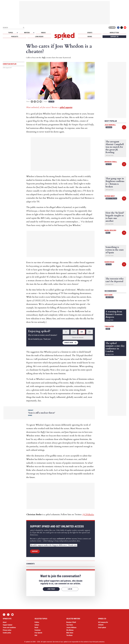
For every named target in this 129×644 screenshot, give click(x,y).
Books (90, 37)
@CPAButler (88, 514)
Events (90, 33)
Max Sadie (109, 295)
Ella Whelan (70, 630)
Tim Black (69, 635)
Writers (27, 33)
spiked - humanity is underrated (64, 36)
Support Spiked (7, 625)
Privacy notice (7, 630)
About (5, 622)
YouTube (125, 28)
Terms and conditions (9, 628)
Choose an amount (78, 337)
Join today (51, 589)
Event (108, 329)
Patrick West (110, 196)
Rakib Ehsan (109, 262)
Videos (43, 33)
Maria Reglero (110, 230)
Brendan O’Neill (71, 622)
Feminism (109, 127)
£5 (66, 332)
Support (35, 551)
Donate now (69, 343)
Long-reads (39, 37)
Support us (114, 37)
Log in (112, 28)
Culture (51, 102)
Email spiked (102, 628)
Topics (11, 33)
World (108, 233)
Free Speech (38, 633)
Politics (109, 164)
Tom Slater (109, 326)
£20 (82, 332)
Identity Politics (111, 198)
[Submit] (24, 28)
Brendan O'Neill (111, 162)
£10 (74, 332)
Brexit (36, 628)
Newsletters (114, 33)
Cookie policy (7, 633)
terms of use (59, 642)
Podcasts (15, 37)
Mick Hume (70, 633)
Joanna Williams (71, 628)
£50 (90, 332)
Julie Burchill (110, 125)
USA (36, 635)
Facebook (118, 28)
